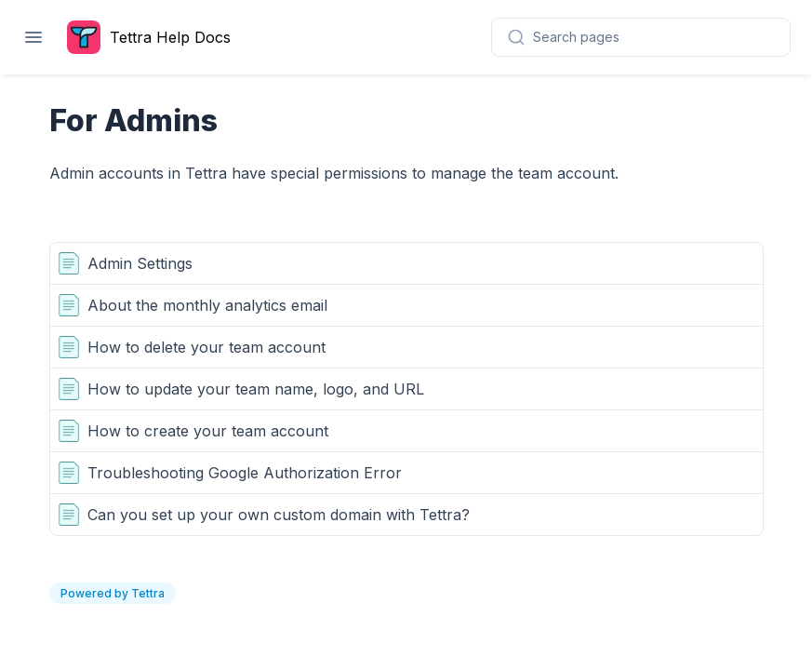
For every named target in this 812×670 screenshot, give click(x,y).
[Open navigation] (33, 37)
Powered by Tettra (113, 593)
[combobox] (641, 37)
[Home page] (153, 37)
